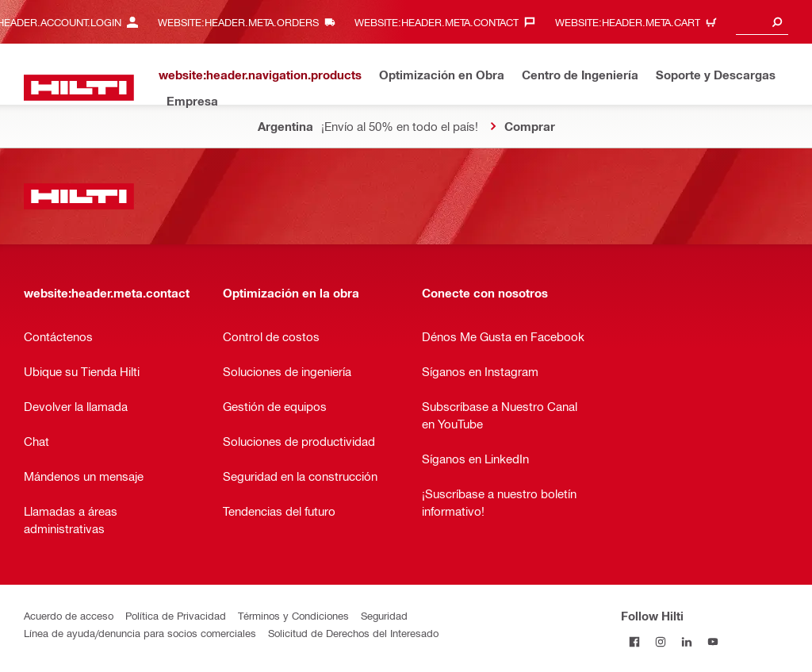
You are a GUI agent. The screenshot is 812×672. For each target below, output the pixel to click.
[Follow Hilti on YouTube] (712, 641)
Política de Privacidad (176, 615)
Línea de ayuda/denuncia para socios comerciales (140, 633)
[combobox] (762, 22)
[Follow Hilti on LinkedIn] (686, 641)
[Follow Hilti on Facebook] (634, 641)
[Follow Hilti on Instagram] (660, 641)
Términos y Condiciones (293, 615)
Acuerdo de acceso (69, 615)
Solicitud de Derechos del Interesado (353, 633)
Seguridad (384, 615)
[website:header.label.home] (79, 88)
